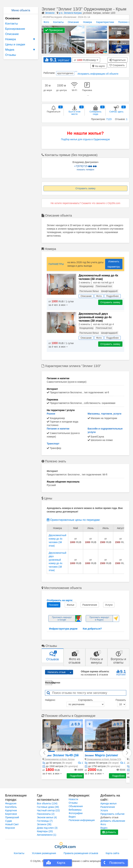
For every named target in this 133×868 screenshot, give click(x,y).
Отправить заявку (86, 188)
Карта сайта (112, 853)
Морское (10, 828)
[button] (52, 774)
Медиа (21, 50)
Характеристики (105, 22)
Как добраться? (92, 629)
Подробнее (76, 776)
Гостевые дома (48, 807)
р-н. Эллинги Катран (70, 13)
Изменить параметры (114, 264)
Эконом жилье (47, 817)
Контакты (12, 24)
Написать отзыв (57, 672)
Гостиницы (45, 821)
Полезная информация (82, 820)
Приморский (12, 817)
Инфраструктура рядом (63, 629)
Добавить (109, 832)
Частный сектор (48, 810)
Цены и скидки (15, 44)
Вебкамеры (75, 810)
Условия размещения (44, 853)
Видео (72, 817)
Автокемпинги (46, 835)
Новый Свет (12, 824)
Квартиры (45, 831)
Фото (46, 22)
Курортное (11, 810)
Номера (21, 39)
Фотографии (76, 813)
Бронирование (15, 29)
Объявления (76, 806)
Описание (12, 34)
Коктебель (11, 807)
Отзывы (11, 55)
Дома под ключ (47, 828)
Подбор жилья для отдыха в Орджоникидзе (85, 139)
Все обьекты (47, 803)
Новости (73, 799)
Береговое (11, 814)
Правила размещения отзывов (81, 853)
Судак (9, 821)
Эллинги (50, 13)
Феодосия (11, 803)
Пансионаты (46, 814)
